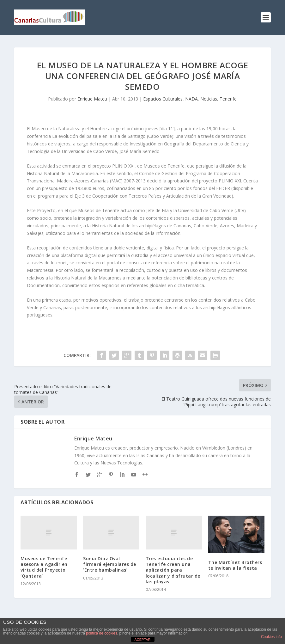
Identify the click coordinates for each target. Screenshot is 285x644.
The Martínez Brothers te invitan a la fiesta (235, 565)
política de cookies (102, 633)
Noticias (209, 99)
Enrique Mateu (92, 99)
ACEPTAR (142, 640)
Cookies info (271, 637)
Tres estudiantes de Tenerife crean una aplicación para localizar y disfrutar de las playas (173, 570)
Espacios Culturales (163, 99)
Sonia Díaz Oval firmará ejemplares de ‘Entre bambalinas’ (110, 564)
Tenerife (228, 99)
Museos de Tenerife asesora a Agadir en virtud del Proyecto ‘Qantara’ (44, 567)
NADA (191, 99)
